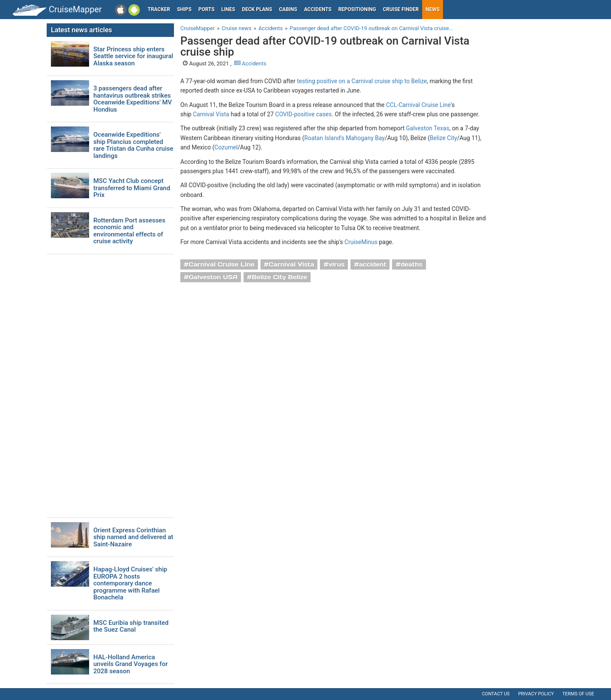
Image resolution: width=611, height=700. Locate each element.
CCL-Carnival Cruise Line (419, 105)
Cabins (288, 9)
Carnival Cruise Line (222, 264)
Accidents (318, 9)
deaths (411, 264)
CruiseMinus (361, 242)
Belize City (443, 138)
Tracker (159, 9)
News (433, 9)
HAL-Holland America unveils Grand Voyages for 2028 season (130, 664)
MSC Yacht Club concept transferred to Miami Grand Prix (132, 188)
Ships (184, 9)
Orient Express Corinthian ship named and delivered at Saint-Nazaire (133, 537)
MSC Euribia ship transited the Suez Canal (131, 626)
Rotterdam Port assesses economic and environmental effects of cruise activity (129, 231)
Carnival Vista (211, 114)
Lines (228, 9)
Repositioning (357, 9)
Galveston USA (213, 277)
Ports (207, 9)
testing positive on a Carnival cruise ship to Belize (362, 81)
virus (336, 264)
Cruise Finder (401, 9)
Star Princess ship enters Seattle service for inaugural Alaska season (133, 56)
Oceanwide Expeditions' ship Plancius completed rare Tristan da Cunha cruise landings (133, 145)
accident (373, 264)
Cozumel (226, 147)
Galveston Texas (428, 128)
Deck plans (257, 9)
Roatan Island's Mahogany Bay (345, 138)
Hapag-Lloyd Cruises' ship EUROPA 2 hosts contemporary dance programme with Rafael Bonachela (130, 583)
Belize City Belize (279, 277)
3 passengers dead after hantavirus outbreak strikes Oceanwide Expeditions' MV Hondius (133, 99)
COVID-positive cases (304, 114)
